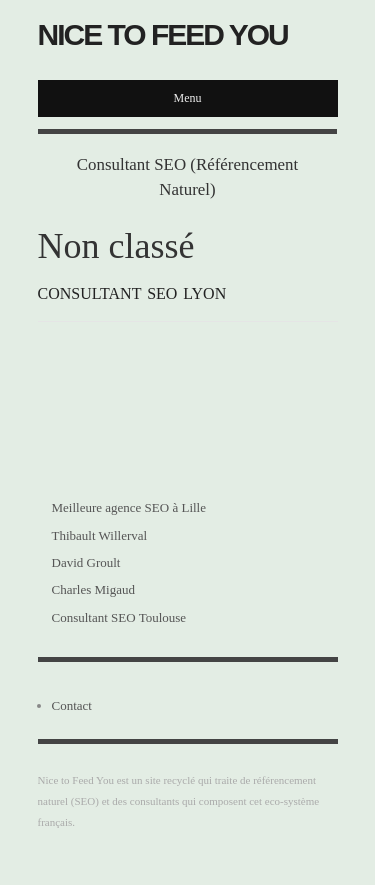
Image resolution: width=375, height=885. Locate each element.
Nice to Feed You (163, 34)
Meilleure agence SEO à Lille (129, 507)
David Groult (86, 562)
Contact (72, 705)
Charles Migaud (93, 589)
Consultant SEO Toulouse (119, 617)
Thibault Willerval (100, 535)
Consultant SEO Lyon (132, 293)
